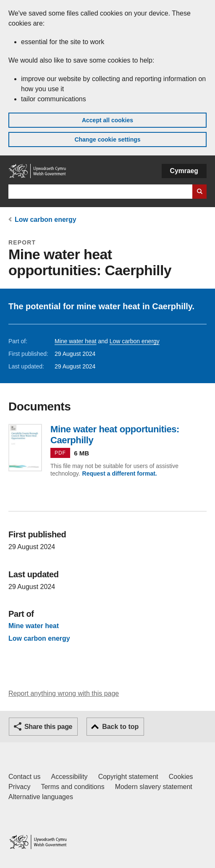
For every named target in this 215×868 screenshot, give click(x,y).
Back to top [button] (120, 727)
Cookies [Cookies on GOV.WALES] (181, 777)
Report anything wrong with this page (64, 693)
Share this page (48, 727)
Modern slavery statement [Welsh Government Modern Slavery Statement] (154, 787)
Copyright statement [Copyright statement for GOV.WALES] (128, 777)
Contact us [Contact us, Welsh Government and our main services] (24, 777)
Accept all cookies (107, 120)
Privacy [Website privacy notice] (19, 787)
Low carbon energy (46, 220)
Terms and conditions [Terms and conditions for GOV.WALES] (72, 787)
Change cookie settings (107, 139)
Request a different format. (120, 473)
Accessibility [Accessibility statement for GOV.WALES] (69, 777)
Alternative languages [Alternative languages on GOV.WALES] (41, 797)
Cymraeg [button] (184, 171)
